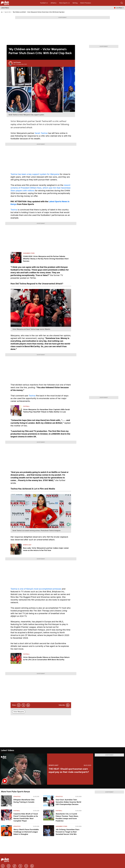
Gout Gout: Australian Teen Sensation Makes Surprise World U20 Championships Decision (68, 802)
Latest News (5, 8)
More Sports (65, 3)
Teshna (14, 210)
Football (44, 3)
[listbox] (62, 787)
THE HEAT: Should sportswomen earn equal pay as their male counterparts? (69, 770)
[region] (62, 787)
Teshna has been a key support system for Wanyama (35, 174)
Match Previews (86, 3)
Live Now (120, 8)
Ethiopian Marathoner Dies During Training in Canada (24, 801)
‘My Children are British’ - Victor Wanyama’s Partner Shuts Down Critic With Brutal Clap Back (39, 12)
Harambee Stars (61, 826)
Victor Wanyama (19, 712)
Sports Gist (8, 12)
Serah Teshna (41, 133)
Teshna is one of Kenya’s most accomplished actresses (36, 589)
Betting (75, 3)
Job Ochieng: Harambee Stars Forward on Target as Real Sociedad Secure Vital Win (67, 832)
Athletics (54, 3)
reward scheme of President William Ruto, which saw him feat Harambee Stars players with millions (41, 188)
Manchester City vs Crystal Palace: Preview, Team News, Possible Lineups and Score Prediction (67, 817)
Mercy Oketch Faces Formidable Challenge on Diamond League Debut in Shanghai (26, 832)
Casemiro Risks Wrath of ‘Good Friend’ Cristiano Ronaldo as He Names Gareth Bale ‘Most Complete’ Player (26, 817)
